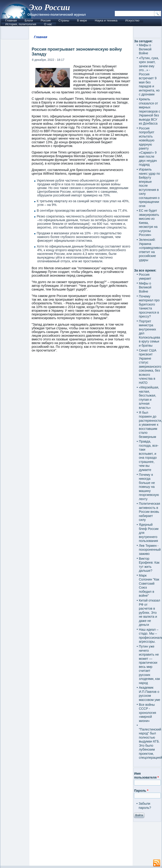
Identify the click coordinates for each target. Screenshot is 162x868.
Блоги (29, 20)
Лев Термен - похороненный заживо (150, 550)
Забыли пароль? (145, 806)
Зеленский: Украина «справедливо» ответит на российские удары (150, 250)
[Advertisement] (81, 687)
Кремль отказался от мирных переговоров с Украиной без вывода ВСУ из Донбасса (150, 111)
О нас (48, 24)
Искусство (132, 20)
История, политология (21, 24)
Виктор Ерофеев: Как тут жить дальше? (149, 565)
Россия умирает (145, 277)
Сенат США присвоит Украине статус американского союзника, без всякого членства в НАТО (150, 367)
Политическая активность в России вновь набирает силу (150, 512)
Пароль (141, 791)
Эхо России (49, 7)
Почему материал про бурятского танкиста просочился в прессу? (149, 306)
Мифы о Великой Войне (145, 49)
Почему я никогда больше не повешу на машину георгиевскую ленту (149, 487)
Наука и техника (106, 20)
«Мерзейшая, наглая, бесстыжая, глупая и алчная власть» (149, 397)
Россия (46, 20)
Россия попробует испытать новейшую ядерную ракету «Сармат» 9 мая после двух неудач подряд (148, 147)
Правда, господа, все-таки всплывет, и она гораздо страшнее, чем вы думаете (149, 456)
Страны (64, 20)
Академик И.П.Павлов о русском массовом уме (150, 694)
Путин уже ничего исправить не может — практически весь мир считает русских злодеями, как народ (149, 665)
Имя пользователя (146, 776)
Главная (11, 20)
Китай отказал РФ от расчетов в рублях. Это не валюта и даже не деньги (150, 613)
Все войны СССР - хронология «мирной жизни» (147, 713)
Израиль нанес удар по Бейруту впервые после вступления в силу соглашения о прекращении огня (149, 188)
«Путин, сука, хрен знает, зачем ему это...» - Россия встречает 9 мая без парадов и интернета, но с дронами (149, 76)
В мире (82, 20)
